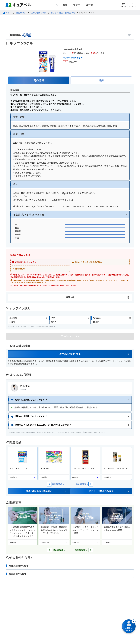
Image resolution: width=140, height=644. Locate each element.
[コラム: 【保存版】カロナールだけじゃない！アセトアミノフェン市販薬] (85, 526)
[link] (28, 320)
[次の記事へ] (91, 550)
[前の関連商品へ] (49, 484)
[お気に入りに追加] (129, 35)
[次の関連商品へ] (91, 484)
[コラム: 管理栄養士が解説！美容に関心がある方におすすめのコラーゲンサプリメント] (54, 526)
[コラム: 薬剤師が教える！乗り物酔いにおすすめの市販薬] (117, 526)
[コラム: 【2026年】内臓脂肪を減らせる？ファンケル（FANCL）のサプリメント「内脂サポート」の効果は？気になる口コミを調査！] (23, 526)
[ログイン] (123, 5)
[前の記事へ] (49, 550)
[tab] (39, 80)
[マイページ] (132, 5)
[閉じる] (133, 622)
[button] (70, 117)
